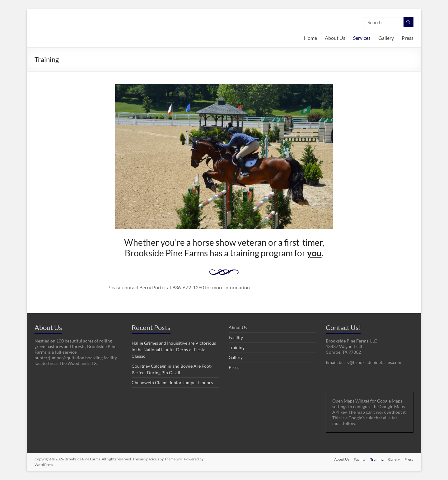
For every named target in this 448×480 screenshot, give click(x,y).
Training (237, 347)
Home (310, 38)
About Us (335, 38)
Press (408, 38)
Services (362, 38)
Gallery (386, 38)
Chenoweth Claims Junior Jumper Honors (172, 382)
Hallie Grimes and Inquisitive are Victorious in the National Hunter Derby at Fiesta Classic (174, 350)
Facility (236, 337)
